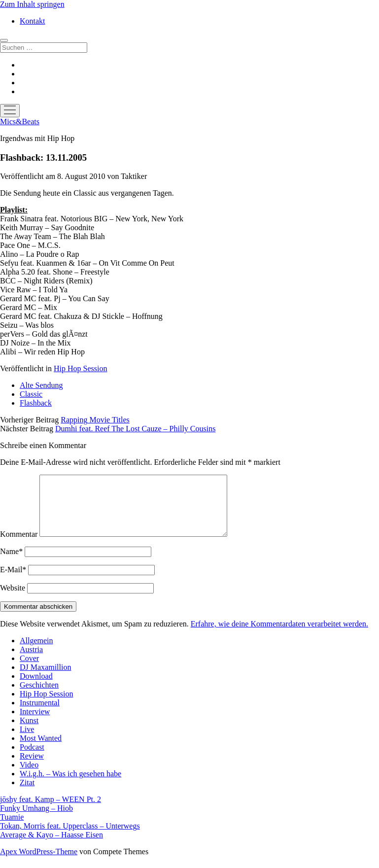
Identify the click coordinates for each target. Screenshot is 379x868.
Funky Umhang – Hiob (36, 820)
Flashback (36, 403)
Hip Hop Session (80, 368)
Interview (35, 723)
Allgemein (36, 652)
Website (13, 600)
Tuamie (12, 829)
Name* (11, 563)
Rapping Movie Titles (95, 420)
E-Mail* (13, 581)
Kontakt (33, 21)
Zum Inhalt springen (32, 4)
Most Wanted (41, 750)
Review (32, 768)
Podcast (32, 759)
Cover (29, 670)
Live (27, 741)
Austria (31, 661)
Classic (31, 394)
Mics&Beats (20, 122)
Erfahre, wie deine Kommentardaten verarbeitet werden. (279, 636)
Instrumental (40, 714)
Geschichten (39, 697)
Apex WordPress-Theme (39, 863)
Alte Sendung (41, 385)
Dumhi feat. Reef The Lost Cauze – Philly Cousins (135, 429)
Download (36, 688)
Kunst (29, 732)
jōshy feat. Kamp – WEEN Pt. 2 (51, 811)
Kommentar (19, 546)
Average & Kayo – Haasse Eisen (52, 847)
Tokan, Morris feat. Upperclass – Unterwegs (70, 838)
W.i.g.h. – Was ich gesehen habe (70, 785)
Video (29, 777)
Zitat (27, 794)
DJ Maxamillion (45, 679)
